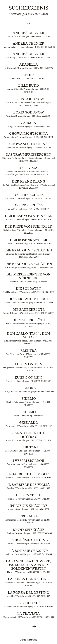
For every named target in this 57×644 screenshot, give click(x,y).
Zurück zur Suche (29, 640)
